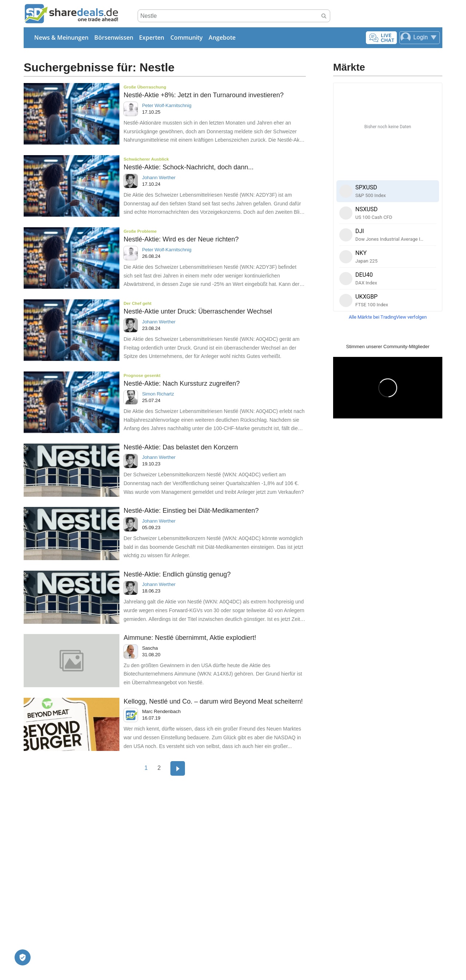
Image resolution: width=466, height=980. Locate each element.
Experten (152, 38)
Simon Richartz (158, 394)
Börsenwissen (114, 38)
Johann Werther (159, 178)
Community (187, 38)
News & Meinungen (61, 38)
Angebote (222, 38)
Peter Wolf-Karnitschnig (167, 105)
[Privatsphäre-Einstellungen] (23, 957)
